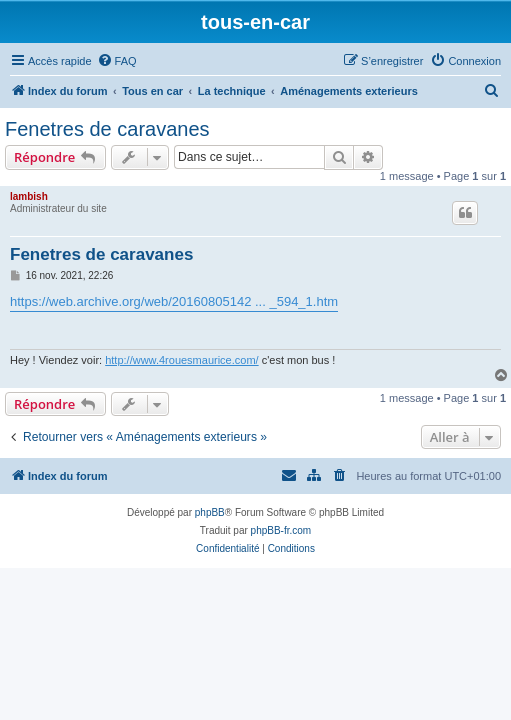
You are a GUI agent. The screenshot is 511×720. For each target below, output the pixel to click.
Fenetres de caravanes (107, 129)
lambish (29, 196)
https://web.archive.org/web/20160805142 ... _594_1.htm (174, 301)
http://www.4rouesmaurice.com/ (181, 360)
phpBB (210, 512)
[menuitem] (117, 61)
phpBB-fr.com (281, 530)
